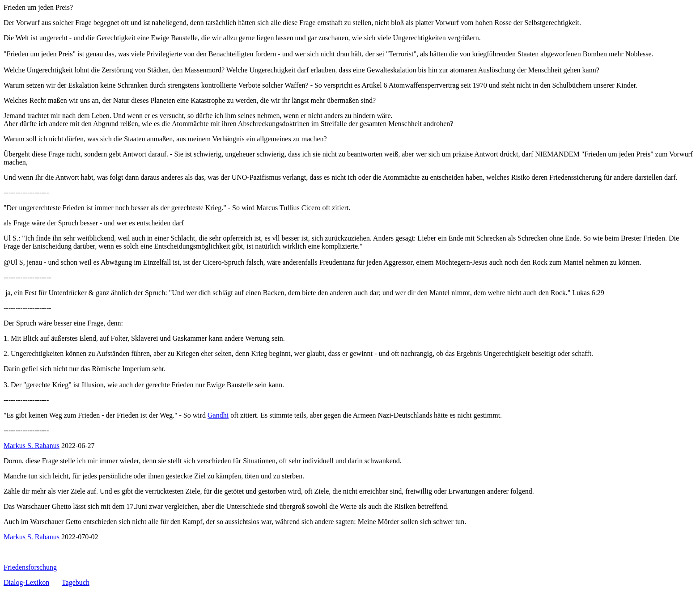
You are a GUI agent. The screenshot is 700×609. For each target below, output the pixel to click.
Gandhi (218, 415)
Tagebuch (76, 582)
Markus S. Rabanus (32, 446)
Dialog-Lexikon (26, 582)
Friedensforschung (30, 567)
